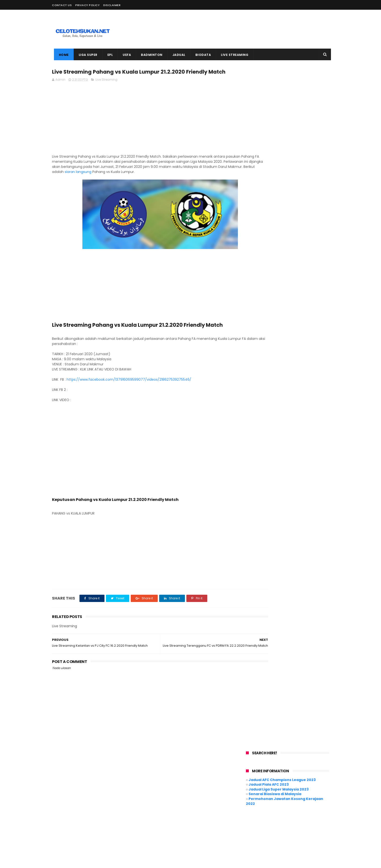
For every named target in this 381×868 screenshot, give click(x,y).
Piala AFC (156, 820)
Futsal (204, 802)
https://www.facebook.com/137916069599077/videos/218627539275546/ (129, 389)
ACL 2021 (155, 793)
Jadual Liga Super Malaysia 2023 (279, 108)
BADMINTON (150, 55)
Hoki (219, 802)
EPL (108, 55)
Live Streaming (106, 89)
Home (62, 55)
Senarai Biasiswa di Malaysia (275, 113)
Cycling (155, 802)
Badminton (198, 793)
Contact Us (62, 5)
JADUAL (177, 55)
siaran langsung (175, 181)
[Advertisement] (241, 29)
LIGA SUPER (86, 55)
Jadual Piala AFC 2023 (269, 103)
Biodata (219, 793)
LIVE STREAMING (233, 55)
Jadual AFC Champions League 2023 (282, 98)
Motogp (212, 811)
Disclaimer (112, 5)
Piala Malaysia (180, 820)
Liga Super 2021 (160, 811)
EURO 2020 (185, 802)
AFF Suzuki (176, 793)
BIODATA (201, 55)
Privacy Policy (87, 5)
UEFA (125, 55)
